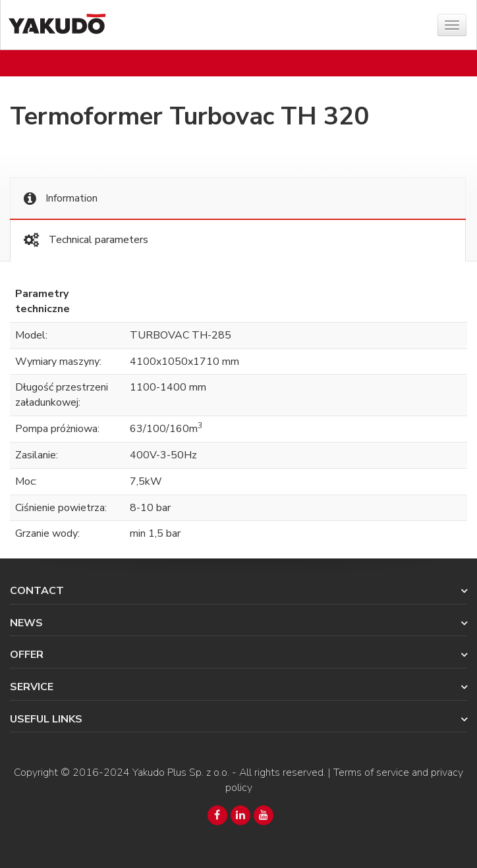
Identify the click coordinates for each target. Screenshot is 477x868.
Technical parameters (86, 240)
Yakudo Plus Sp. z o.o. (181, 773)
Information (61, 199)
